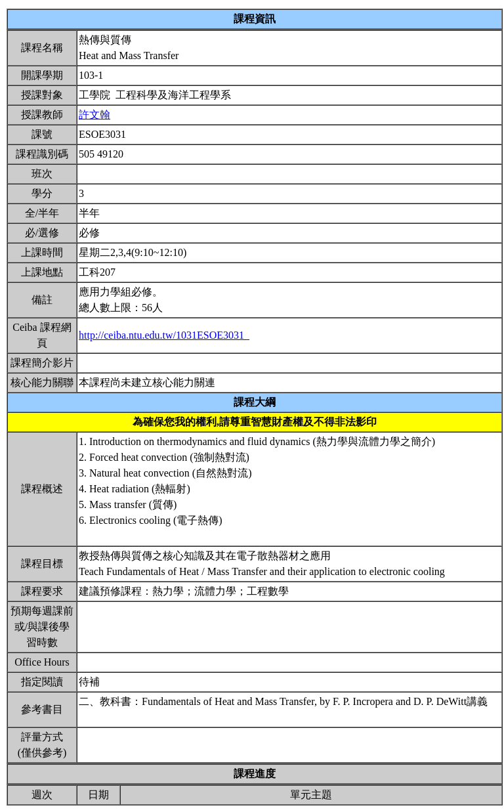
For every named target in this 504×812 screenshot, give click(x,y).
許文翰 (94, 115)
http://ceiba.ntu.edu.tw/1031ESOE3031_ (164, 335)
